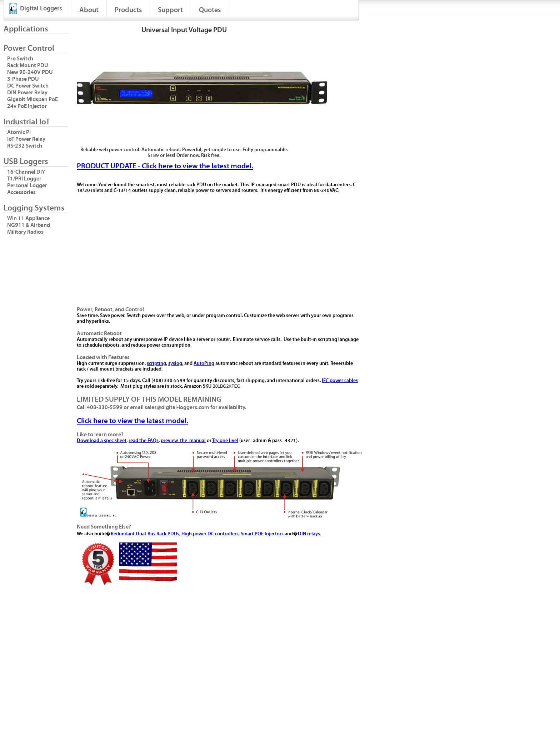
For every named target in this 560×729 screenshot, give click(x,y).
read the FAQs (144, 441)
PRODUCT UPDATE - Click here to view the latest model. (165, 166)
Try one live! (225, 441)
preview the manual (183, 441)
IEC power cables (340, 381)
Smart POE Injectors (262, 534)
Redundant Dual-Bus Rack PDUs (145, 534)
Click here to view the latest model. (132, 421)
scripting (156, 363)
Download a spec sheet (102, 441)
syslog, (176, 363)
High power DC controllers (210, 534)
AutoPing (204, 363)
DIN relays (309, 534)
